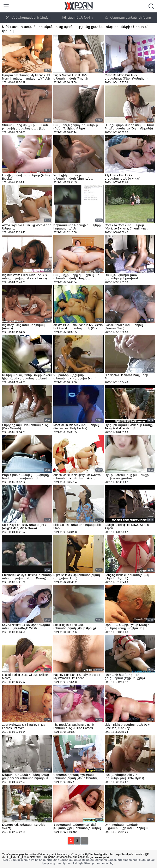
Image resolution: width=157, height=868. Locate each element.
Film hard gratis (98, 854)
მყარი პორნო (135, 854)
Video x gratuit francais (53, 854)
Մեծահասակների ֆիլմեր (28, 18)
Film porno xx (50, 857)
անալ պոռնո (117, 854)
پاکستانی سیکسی (78, 854)
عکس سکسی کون (99, 857)
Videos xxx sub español (73, 857)
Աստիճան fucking (78, 18)
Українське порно (13, 854)
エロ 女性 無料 (33, 857)
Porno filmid (32, 854)
